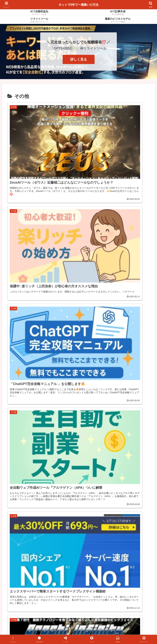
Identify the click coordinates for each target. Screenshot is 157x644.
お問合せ (112, 632)
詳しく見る (79, 59)
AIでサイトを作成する (79, 632)
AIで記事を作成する (51, 632)
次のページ (78, 580)
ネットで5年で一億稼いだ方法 (78, 5)
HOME (100, 632)
